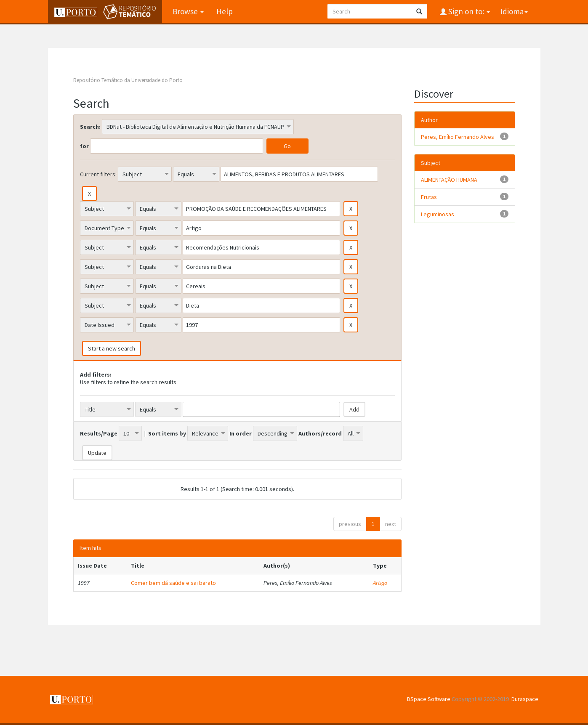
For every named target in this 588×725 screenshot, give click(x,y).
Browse (188, 11)
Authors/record (320, 433)
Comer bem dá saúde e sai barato (173, 583)
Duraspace (525, 699)
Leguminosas (438, 214)
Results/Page (99, 433)
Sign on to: (468, 11)
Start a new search (112, 348)
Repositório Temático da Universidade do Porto (128, 80)
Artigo (380, 583)
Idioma (514, 11)
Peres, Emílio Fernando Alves (458, 137)
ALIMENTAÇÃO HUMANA (449, 180)
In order (241, 433)
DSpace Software (429, 699)
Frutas (429, 197)
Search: (90, 127)
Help (225, 11)
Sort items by (167, 433)
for (84, 146)
